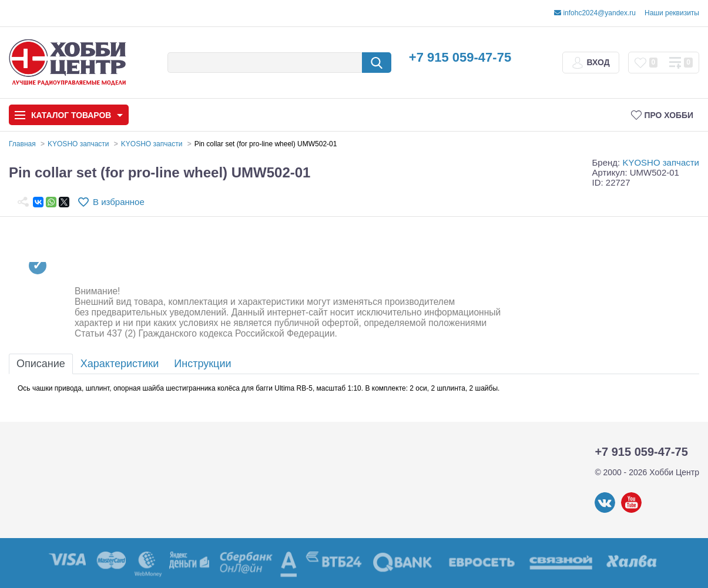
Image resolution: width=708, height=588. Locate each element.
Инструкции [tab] (202, 364)
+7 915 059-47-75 (460, 57)
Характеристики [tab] (120, 364)
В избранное (119, 202)
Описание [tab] (41, 364)
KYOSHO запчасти (661, 162)
